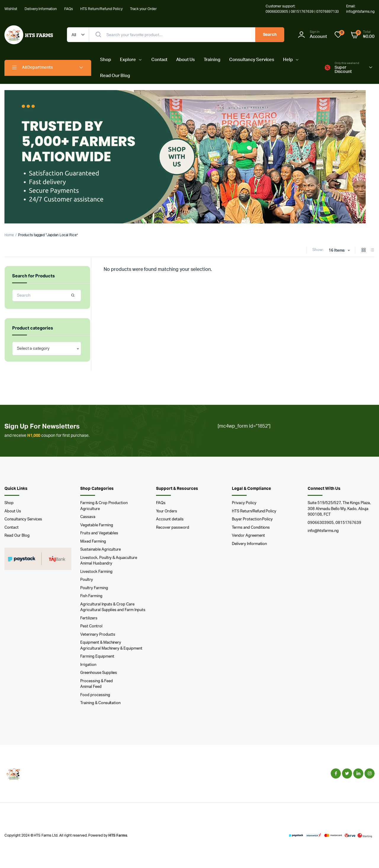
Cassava (88, 517)
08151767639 (349, 523)
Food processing (95, 695)
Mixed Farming (93, 542)
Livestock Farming (96, 572)
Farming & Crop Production (104, 503)
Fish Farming (91, 596)
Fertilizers (89, 618)
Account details (170, 519)
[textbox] (33, 349)
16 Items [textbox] (337, 251)
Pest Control (91, 626)
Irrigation (88, 665)
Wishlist (11, 9)
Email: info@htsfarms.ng (360, 9)
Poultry (87, 580)
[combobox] (339, 251)
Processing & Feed (97, 681)
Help (288, 60)
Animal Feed (91, 687)
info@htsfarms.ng (323, 531)
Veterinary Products (98, 635)
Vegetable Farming (97, 525)
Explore (128, 60)
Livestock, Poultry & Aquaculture (109, 558)
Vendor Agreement (248, 536)
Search (270, 35)
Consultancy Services (252, 60)
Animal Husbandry (96, 564)
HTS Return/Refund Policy (101, 9)
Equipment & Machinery (101, 643)
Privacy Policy (244, 503)
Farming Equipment (97, 657)
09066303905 (321, 523)
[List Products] (372, 251)
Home (9, 235)
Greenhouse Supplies (99, 673)
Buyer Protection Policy (252, 519)
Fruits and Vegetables (99, 533)
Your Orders (167, 511)
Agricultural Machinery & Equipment (111, 649)
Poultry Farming (94, 588)
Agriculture (90, 509)
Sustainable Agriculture (101, 550)
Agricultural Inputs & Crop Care (107, 604)
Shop (106, 60)
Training (212, 60)
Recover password (173, 528)
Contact (159, 60)
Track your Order (143, 9)
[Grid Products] (364, 251)
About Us (186, 60)
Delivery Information (41, 9)
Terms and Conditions (251, 528)
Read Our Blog (115, 76)
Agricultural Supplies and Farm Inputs (113, 610)
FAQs (69, 9)
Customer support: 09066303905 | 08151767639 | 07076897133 (302, 9)
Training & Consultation (100, 703)
